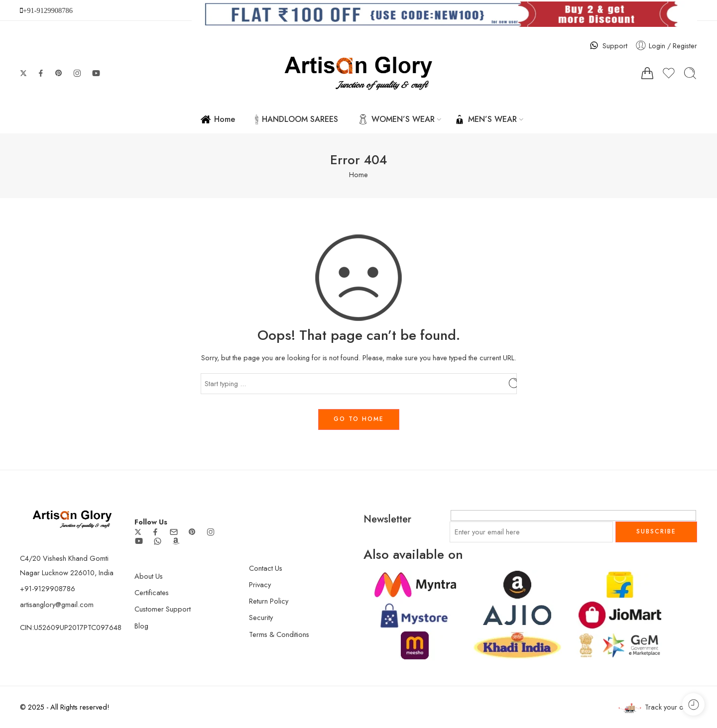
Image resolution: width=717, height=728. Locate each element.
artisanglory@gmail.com (57, 604)
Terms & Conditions (279, 634)
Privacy (260, 584)
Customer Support (163, 609)
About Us (149, 576)
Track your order (658, 707)
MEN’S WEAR (486, 119)
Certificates (152, 592)
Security (261, 617)
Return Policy (269, 601)
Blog (141, 626)
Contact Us (266, 568)
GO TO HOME (359, 419)
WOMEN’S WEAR (396, 119)
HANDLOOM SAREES (297, 119)
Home (218, 119)
